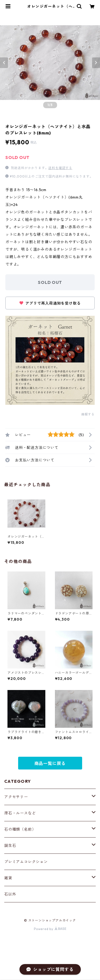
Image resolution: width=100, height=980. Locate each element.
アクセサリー (16, 797)
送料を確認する (60, 168)
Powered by (50, 929)
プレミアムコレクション (26, 862)
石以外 (10, 894)
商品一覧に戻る (50, 763)
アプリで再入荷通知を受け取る (50, 303)
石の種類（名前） (20, 829)
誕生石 (10, 846)
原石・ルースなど (20, 813)
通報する (88, 414)
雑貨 (8, 878)
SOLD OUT (50, 282)
